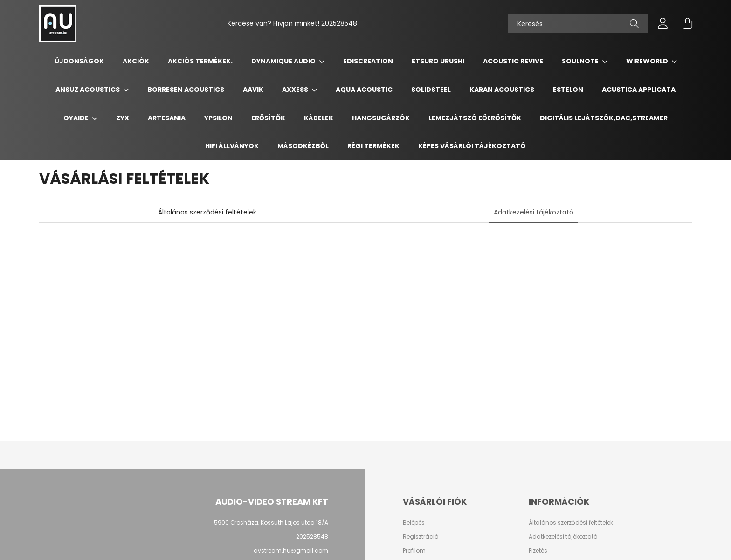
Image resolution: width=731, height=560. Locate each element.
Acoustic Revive (513, 61)
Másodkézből (303, 146)
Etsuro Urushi (438, 61)
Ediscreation (368, 61)
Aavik (253, 90)
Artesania (167, 118)
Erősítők (268, 118)
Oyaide (77, 118)
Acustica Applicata (639, 90)
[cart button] (687, 23)
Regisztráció (421, 537)
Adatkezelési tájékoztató (563, 537)
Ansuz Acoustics (88, 90)
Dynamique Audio (284, 61)
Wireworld (648, 61)
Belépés (414, 523)
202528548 (339, 23)
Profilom (414, 551)
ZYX (123, 118)
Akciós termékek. (200, 61)
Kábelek (319, 118)
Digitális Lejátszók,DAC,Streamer (604, 118)
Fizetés (538, 551)
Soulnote (581, 61)
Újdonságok (79, 61)
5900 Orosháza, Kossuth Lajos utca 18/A (271, 522)
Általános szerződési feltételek (571, 523)
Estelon (568, 90)
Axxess (296, 90)
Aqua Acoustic (364, 90)
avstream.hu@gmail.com (291, 550)
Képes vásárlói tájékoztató (472, 146)
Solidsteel (431, 90)
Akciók (136, 61)
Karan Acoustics (502, 90)
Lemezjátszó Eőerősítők (475, 118)
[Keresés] (578, 23)
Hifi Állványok (232, 146)
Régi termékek (373, 146)
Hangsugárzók (381, 118)
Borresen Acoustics (186, 90)
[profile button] (663, 23)
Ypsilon (218, 118)
